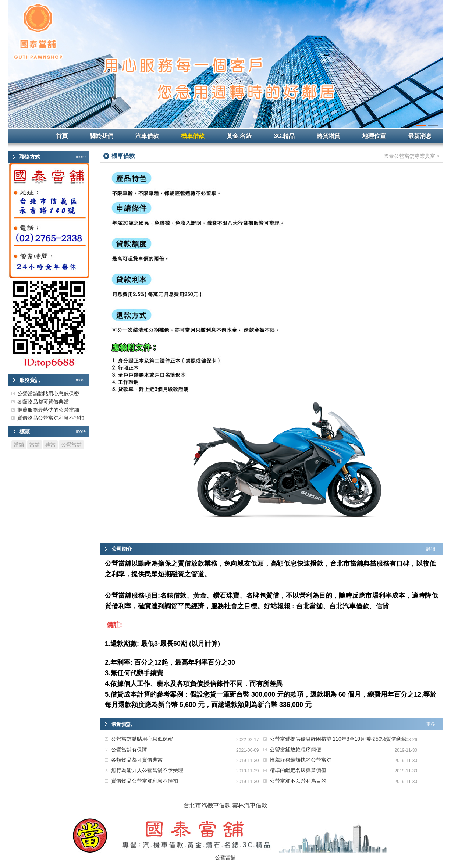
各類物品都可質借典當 (137, 760)
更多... (433, 724)
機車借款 (193, 136)
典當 (50, 445)
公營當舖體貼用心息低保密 (142, 739)
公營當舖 (71, 445)
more (81, 157)
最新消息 (420, 136)
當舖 (35, 445)
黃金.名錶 (239, 136)
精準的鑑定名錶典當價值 (298, 770)
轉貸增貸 (329, 136)
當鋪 (19, 445)
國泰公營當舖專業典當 (409, 156)
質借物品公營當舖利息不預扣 (145, 781)
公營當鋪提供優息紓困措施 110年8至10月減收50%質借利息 (338, 739)
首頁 (62, 136)
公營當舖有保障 (129, 750)
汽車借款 (147, 136)
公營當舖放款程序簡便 (295, 750)
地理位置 (374, 136)
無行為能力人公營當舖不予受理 (147, 770)
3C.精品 (284, 136)
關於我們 (102, 136)
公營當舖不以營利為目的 (298, 781)
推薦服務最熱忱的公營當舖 (301, 760)
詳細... (433, 549)
